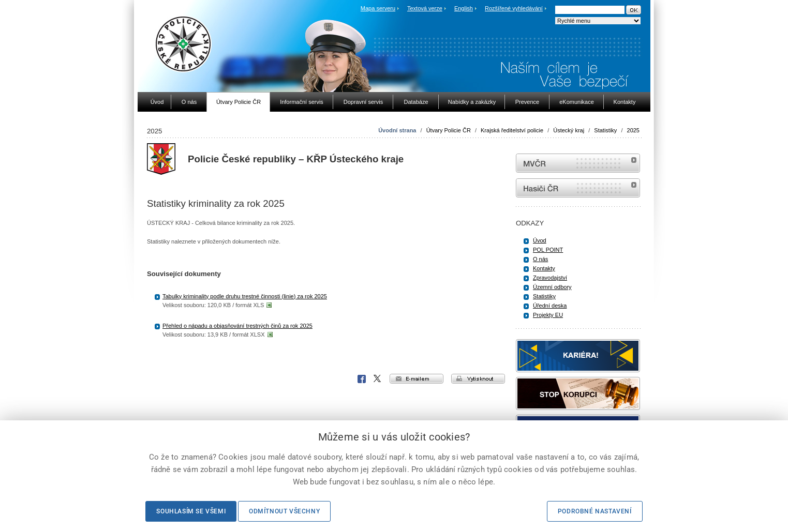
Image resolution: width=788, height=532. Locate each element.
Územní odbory (552, 287)
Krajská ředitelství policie (512, 130)
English (464, 8)
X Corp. (378, 379)
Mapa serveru (378, 8)
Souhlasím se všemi (191, 511)
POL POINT (548, 250)
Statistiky (605, 130)
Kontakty (544, 268)
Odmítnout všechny (284, 511)
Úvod (540, 240)
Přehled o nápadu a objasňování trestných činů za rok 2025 (237, 326)
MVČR (578, 163)
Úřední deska (550, 306)
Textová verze (425, 8)
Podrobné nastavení (595, 511)
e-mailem (417, 379)
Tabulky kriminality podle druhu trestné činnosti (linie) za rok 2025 (245, 296)
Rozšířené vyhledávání (514, 8)
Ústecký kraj (569, 130)
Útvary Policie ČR (449, 130)
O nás (540, 259)
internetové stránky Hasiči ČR (578, 188)
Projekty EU (548, 315)
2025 (633, 130)
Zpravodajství (550, 278)
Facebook (362, 379)
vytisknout (478, 379)
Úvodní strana (397, 130)
